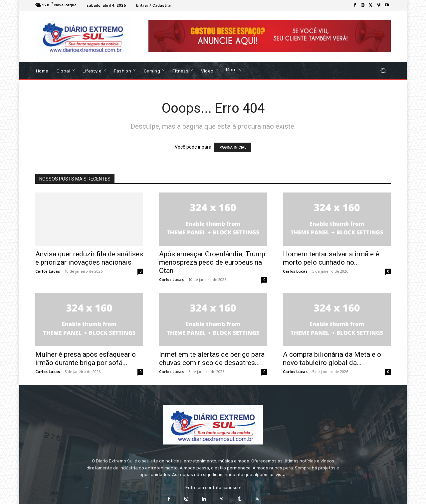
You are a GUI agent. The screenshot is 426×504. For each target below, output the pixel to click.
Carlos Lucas (48, 269)
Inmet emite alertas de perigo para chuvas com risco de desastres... (212, 357)
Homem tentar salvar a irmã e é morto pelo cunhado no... (331, 256)
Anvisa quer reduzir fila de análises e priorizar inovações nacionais (89, 256)
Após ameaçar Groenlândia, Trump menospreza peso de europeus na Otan (212, 260)
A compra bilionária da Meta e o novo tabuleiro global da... (332, 357)
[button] (383, 69)
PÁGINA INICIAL (233, 145)
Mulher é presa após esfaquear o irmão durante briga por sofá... (86, 357)
